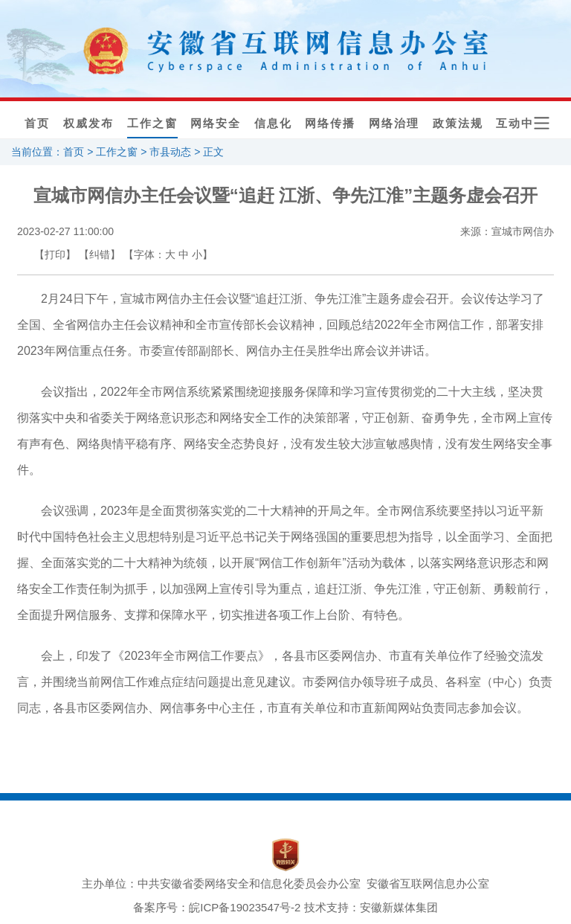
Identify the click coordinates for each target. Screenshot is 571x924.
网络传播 (330, 123)
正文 (213, 152)
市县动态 (170, 152)
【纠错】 (100, 254)
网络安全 (216, 123)
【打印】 (55, 254)
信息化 (273, 123)
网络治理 (394, 123)
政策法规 (458, 123)
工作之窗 (152, 123)
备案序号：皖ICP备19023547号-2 (217, 907)
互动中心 (521, 123)
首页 (37, 123)
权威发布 (88, 123)
